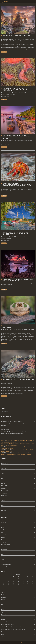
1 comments (13, 94)
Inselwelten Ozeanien (6, 41)
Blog (2, 605)
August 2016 (4, 498)
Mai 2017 (3, 478)
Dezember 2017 (5, 461)
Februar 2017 (4, 486)
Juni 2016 (3, 503)
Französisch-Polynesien (29, 39)
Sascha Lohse (5, 39)
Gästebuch (4, 617)
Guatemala (4, 542)
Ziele (2, 632)
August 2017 (4, 471)
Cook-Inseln (21, 39)
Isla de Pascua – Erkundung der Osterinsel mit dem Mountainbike (18, 280)
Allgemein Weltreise (5, 520)
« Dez (3, 588)
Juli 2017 (3, 473)
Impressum (4, 612)
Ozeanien (17, 41)
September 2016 (5, 496)
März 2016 (3, 510)
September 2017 (5, 469)
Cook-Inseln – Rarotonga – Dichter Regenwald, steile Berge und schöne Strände (16, 233)
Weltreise (3, 600)
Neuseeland (13, 41)
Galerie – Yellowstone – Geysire (8, 622)
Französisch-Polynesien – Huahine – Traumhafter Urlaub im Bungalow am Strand (16, 137)
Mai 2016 (3, 506)
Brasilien (3, 530)
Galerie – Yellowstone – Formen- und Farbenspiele (12, 627)
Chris (3, 441)
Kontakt (3, 610)
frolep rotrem (5, 444)
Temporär (3, 637)
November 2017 (5, 464)
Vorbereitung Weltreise (6, 564)
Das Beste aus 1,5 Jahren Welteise (8, 419)
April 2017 (3, 481)
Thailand (3, 559)
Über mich (3, 607)
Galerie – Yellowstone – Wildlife (8, 624)
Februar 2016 (4, 513)
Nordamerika (4, 550)
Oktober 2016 (4, 493)
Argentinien (4, 522)
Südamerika (4, 285)
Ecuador (20, 329)
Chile (17, 283)
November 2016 (5, 491)
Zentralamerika (4, 567)
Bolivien (3, 527)
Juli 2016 (3, 501)
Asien (3, 525)
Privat (2, 634)
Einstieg (3, 595)
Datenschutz (4, 614)
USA (2, 562)
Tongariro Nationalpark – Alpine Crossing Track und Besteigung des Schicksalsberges (15, 429)
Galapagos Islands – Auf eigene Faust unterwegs (16, 327)
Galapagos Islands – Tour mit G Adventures (18, 380)
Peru (2, 555)
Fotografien (4, 597)
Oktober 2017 (4, 466)
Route (3, 602)
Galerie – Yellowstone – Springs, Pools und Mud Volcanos (13, 629)
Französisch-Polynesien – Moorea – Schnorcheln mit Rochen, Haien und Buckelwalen (16, 89)
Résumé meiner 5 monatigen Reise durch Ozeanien (17, 36)
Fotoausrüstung (5, 619)
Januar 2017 (4, 488)
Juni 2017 (3, 476)
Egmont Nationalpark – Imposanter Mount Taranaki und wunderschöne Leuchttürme (16, 425)
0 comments (23, 41)
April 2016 (3, 508)
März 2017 (3, 483)
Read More (4, 52)
